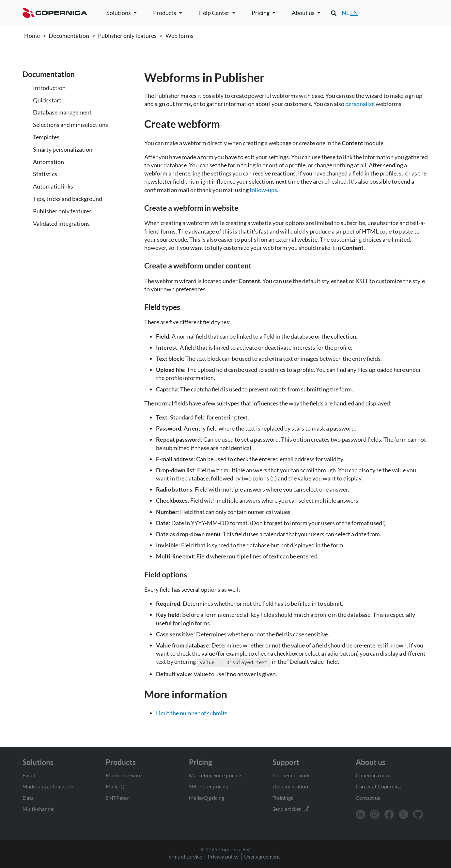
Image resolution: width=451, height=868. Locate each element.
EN (354, 13)
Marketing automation (48, 786)
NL (345, 13)
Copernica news (374, 775)
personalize (360, 104)
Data (28, 797)
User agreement (262, 856)
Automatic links (53, 186)
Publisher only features (127, 36)
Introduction (49, 88)
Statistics (45, 174)
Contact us (368, 797)
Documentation (69, 36)
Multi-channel (39, 808)
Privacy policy (223, 856)
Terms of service (184, 856)
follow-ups (263, 190)
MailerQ (115, 786)
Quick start (47, 100)
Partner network (291, 775)
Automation (48, 162)
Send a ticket (291, 808)
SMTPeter (117, 797)
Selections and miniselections (70, 125)
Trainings (283, 797)
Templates (46, 137)
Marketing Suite (124, 775)
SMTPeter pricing (209, 786)
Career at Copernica (378, 786)
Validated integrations (61, 223)
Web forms (179, 36)
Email (29, 775)
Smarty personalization (63, 149)
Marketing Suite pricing (215, 775)
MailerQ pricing (207, 797)
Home (32, 36)
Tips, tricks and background (68, 199)
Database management (62, 112)
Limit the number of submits (192, 712)
